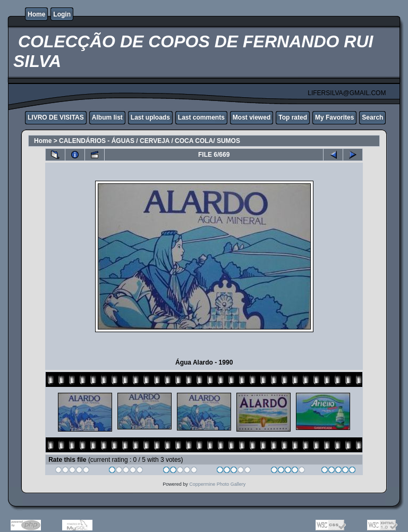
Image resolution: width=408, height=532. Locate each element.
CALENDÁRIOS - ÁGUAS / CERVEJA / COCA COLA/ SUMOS (150, 141)
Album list (107, 117)
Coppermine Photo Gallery (217, 484)
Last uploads (150, 117)
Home (36, 14)
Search (372, 117)
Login (62, 14)
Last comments (201, 117)
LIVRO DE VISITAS (56, 117)
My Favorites (334, 117)
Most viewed (252, 117)
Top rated (293, 117)
